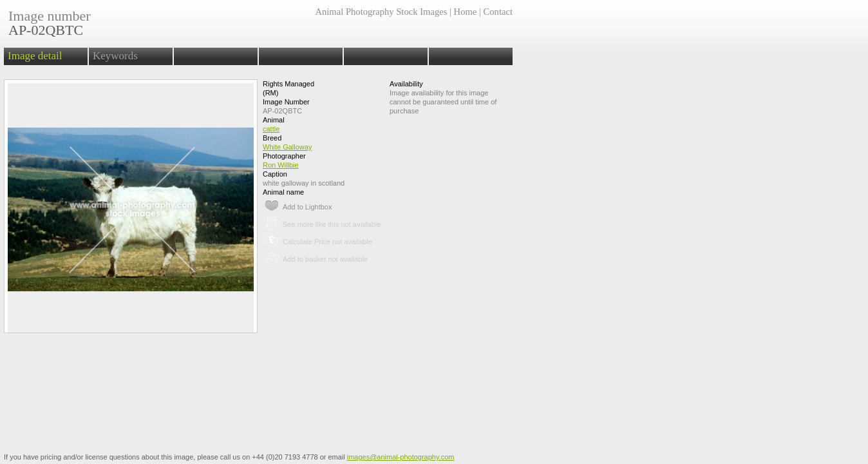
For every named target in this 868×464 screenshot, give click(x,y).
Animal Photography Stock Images (381, 12)
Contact (498, 12)
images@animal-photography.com (401, 457)
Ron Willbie (281, 165)
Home (466, 12)
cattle (271, 129)
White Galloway (287, 147)
